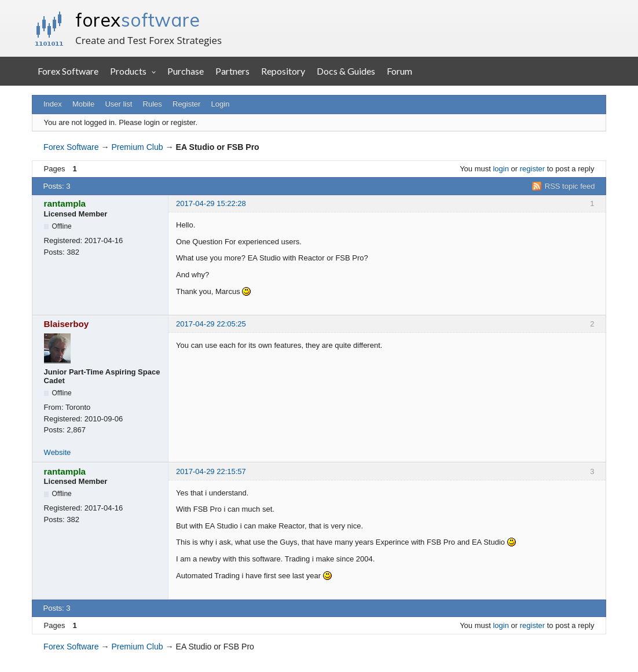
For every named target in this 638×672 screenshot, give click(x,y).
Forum (399, 71)
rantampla (65, 203)
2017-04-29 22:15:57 (211, 471)
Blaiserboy (67, 324)
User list (118, 104)
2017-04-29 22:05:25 (211, 324)
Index (53, 104)
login (500, 169)
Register (186, 104)
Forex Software (68, 71)
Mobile (83, 104)
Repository (283, 71)
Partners (232, 71)
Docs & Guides (346, 71)
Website (58, 452)
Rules (153, 104)
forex (137, 20)
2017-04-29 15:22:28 (211, 203)
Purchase (186, 71)
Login (221, 104)
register (532, 169)
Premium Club (137, 147)
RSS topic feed (570, 186)
